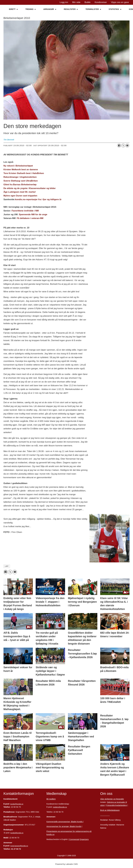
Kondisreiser (101, 2)
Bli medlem (51, 799)
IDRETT (12, 9)
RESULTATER (70, 9)
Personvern (105, 815)
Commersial (74, 839)
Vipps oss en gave (120, 2)
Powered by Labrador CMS (66, 864)
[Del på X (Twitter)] (123, 145)
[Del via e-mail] (127, 145)
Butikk (88, 2)
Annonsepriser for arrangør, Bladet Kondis (64, 826)
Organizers (84, 839)
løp (7, 566)
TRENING (29, 9)
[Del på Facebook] (119, 145)
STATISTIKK (114, 9)
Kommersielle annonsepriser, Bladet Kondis (65, 822)
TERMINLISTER (92, 9)
